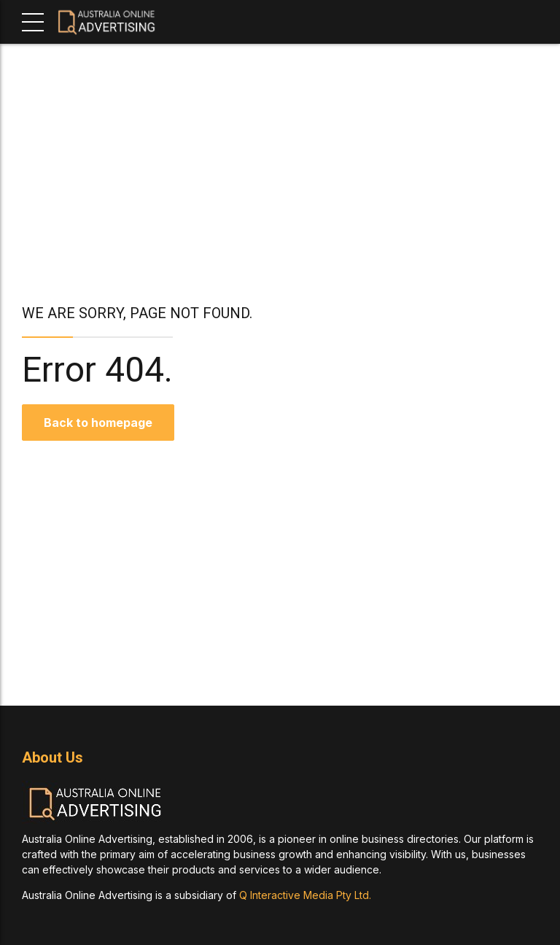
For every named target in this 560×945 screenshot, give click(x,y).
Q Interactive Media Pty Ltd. (305, 895)
